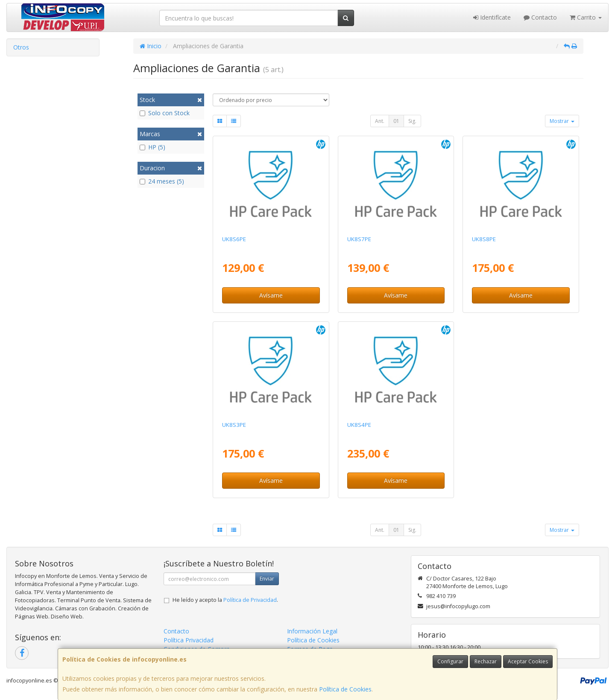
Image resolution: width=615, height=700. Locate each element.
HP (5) (152, 147)
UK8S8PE (484, 239)
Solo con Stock (165, 113)
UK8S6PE (234, 239)
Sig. (412, 121)
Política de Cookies (345, 689)
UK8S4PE (359, 425)
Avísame (271, 295)
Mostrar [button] (562, 121)
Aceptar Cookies (528, 661)
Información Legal (312, 631)
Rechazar (486, 661)
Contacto (540, 17)
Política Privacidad (189, 640)
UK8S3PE (234, 425)
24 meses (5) (162, 181)
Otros (21, 47)
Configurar (450, 661)
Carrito (586, 17)
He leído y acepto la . (225, 600)
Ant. (380, 121)
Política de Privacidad (250, 600)
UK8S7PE (359, 239)
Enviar (267, 579)
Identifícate (492, 17)
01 (396, 121)
